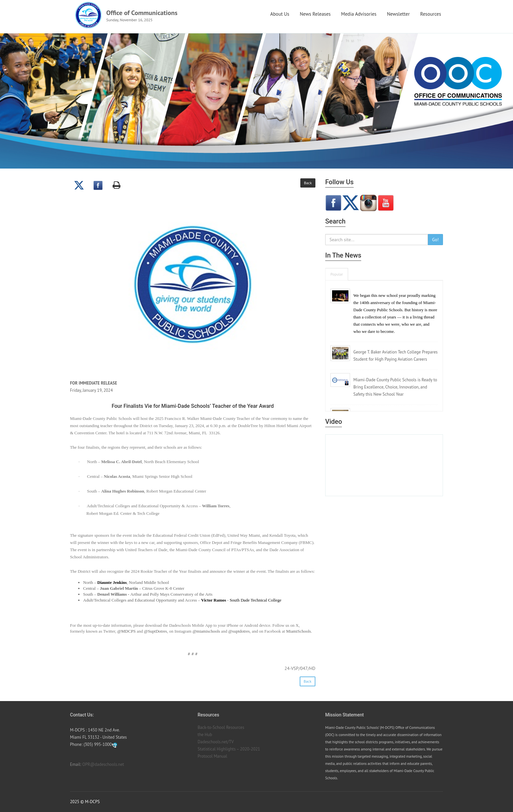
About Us (280, 14)
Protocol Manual (212, 756)
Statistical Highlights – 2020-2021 (229, 749)
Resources (431, 14)
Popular (337, 274)
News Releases (315, 14)
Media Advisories (359, 14)
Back (308, 183)
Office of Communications (142, 13)
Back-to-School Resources (221, 727)
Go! (435, 240)
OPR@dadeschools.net (103, 764)
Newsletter (398, 14)
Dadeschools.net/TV (216, 742)
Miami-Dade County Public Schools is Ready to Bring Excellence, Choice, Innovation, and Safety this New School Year (395, 387)
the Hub (205, 735)
